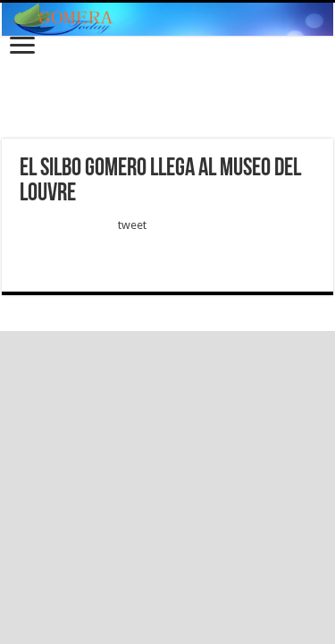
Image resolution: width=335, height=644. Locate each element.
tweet (132, 225)
